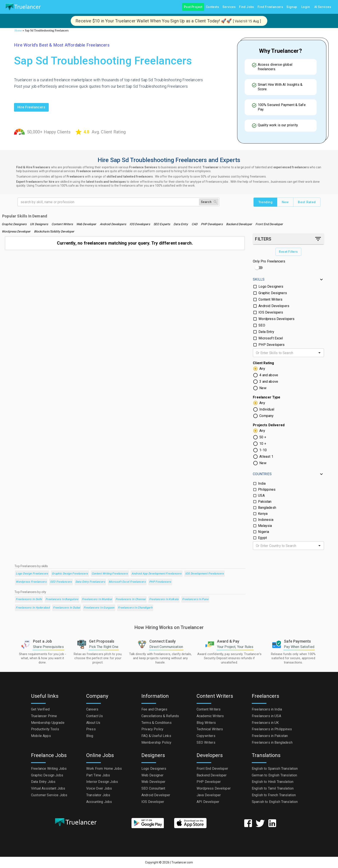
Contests (212, 7)
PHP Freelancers (160, 582)
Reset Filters (288, 252)
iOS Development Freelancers (205, 574)
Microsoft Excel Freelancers (127, 582)
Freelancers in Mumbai (97, 599)
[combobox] (285, 353)
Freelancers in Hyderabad (33, 608)
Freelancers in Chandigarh (135, 608)
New (285, 202)
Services (229, 7)
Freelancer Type (267, 397)
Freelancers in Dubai (67, 608)
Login (306, 7)
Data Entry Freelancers (90, 582)
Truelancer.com (182, 862)
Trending (265, 202)
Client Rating (263, 363)
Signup (292, 7)
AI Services (323, 7)
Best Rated (307, 202)
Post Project (193, 7)
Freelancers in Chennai (131, 599)
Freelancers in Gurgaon (99, 608)
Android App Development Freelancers (157, 574)
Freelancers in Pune (195, 599)
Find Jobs (247, 7)
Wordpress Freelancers (31, 582)
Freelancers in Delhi (29, 599)
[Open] (319, 353)
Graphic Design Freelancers (70, 574)
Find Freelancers (270, 7)
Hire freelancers (31, 107)
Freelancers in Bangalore (62, 599)
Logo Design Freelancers (32, 574)
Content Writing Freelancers (110, 574)
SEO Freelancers (61, 582)
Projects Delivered (269, 425)
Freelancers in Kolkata (164, 599)
